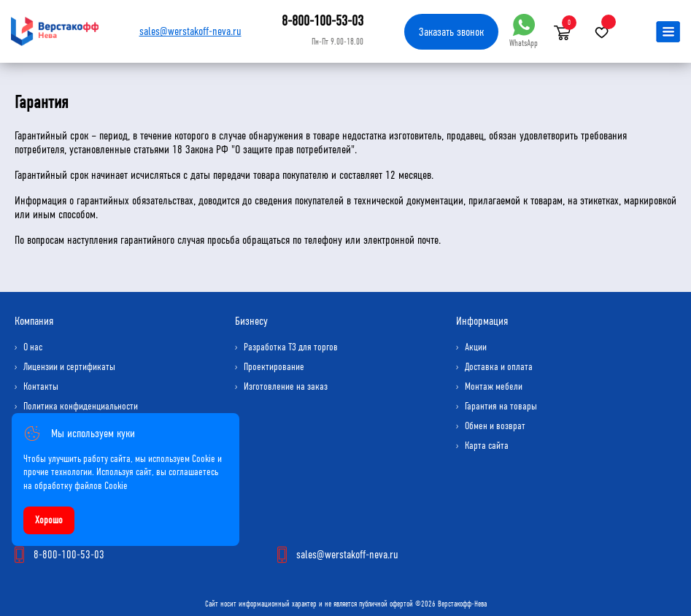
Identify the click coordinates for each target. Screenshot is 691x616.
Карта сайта (487, 446)
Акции (476, 347)
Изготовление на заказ (286, 386)
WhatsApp (524, 31)
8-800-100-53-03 (323, 21)
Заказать (451, 32)
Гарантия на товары (501, 406)
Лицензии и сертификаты (69, 367)
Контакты (41, 386)
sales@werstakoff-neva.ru (190, 31)
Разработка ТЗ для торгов (291, 347)
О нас (33, 347)
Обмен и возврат (495, 426)
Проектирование (274, 367)
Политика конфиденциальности (81, 406)
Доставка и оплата (499, 367)
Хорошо (49, 520)
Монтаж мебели (494, 386)
